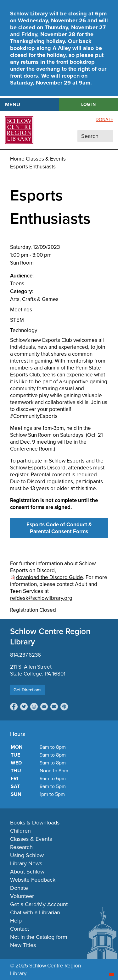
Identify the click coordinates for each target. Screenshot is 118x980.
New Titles (23, 945)
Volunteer (22, 896)
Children (20, 831)
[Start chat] (111, 975)
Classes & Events (46, 159)
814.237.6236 (25, 655)
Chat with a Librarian (35, 912)
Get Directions (28, 690)
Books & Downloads (35, 823)
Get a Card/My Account (39, 904)
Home (17, 159)
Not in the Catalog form (39, 937)
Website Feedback (33, 880)
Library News (26, 863)
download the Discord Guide (50, 578)
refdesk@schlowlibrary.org (41, 598)
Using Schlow (27, 855)
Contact (20, 929)
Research (21, 847)
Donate (104, 120)
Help (16, 921)
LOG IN (88, 104)
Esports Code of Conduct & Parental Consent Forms (59, 528)
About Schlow (27, 872)
